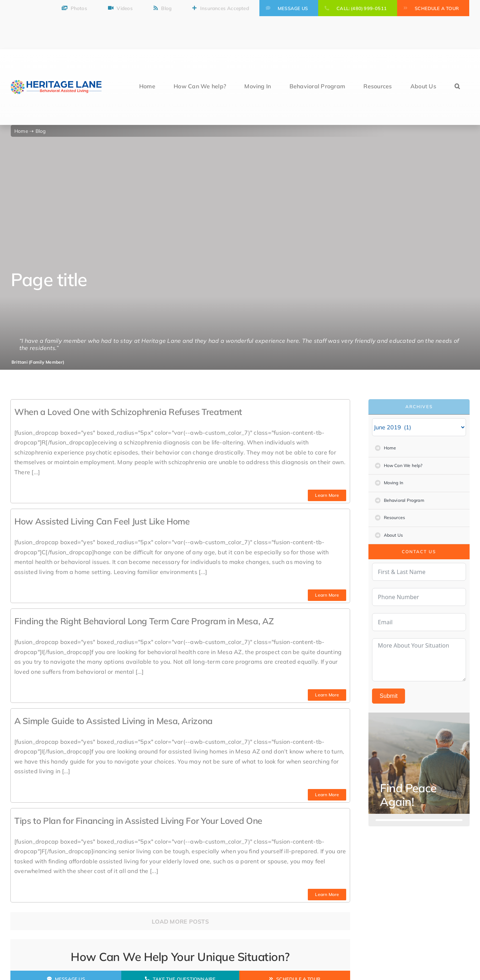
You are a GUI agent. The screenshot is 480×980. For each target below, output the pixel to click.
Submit (389, 696)
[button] (457, 87)
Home (22, 131)
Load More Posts (180, 921)
